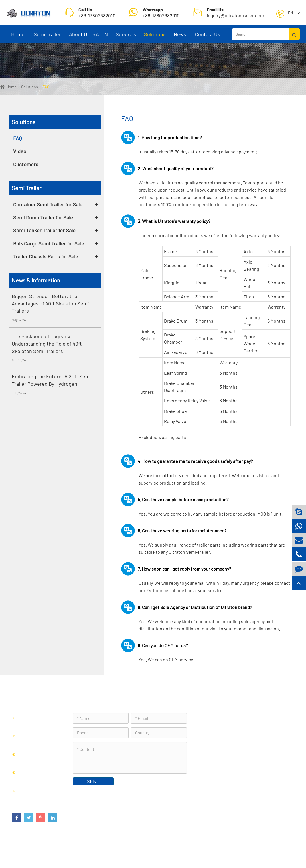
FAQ (46, 87)
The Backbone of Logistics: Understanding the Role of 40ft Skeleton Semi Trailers (47, 343)
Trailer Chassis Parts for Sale (46, 256)
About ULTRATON (88, 37)
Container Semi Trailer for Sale (48, 204)
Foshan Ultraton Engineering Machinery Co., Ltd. (86, 849)
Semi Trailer (47, 37)
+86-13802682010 (154, 13)
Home (18, 37)
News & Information (36, 280)
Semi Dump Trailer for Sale (43, 217)
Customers (26, 164)
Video (20, 151)
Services (126, 37)
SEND (93, 781)
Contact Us (208, 37)
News (180, 37)
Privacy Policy (279, 849)
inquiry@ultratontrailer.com (229, 13)
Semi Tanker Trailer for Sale (44, 230)
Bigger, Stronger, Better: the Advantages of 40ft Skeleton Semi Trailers (50, 303)
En (290, 13)
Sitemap (253, 849)
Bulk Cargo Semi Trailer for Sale (49, 243)
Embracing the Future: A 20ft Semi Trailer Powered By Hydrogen (51, 380)
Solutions (155, 37)
